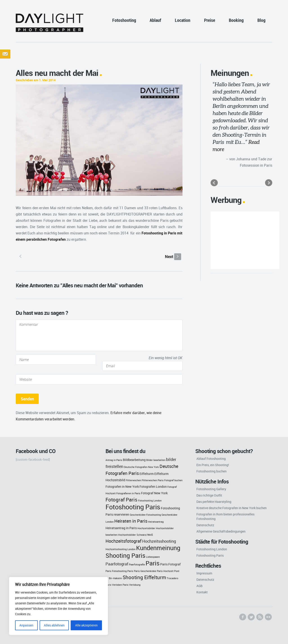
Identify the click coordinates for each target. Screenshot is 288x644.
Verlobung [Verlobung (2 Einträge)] (135, 585)
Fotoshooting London (212, 549)
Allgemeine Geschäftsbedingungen (221, 531)
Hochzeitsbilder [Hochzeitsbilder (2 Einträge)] (146, 528)
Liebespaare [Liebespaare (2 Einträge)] (153, 557)
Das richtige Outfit (209, 495)
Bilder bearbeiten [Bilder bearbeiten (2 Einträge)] (156, 460)
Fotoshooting (124, 20)
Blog (261, 20)
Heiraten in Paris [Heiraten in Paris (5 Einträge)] (131, 521)
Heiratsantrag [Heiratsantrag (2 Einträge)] (156, 522)
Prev (214, 183)
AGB (199, 586)
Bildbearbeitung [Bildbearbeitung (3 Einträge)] (134, 460)
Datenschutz (205, 525)
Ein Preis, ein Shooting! (213, 465)
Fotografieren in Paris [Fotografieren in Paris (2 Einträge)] (128, 493)
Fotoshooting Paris (210, 555)
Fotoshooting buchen (211, 471)
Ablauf (155, 20)
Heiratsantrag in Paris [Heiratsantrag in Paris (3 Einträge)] (121, 528)
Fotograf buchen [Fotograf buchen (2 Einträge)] (173, 480)
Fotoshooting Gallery (211, 489)
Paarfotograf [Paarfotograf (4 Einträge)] (117, 564)
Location (183, 20)
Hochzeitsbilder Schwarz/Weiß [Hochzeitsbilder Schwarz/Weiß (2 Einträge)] (136, 535)
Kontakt (202, 592)
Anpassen (26, 625)
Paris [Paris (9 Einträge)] (153, 563)
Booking (236, 20)
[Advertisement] (245, 240)
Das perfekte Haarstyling (214, 502)
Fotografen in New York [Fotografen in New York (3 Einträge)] (122, 486)
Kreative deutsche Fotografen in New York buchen (232, 508)
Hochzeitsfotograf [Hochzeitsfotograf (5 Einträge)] (124, 541)
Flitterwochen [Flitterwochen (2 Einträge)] (133, 480)
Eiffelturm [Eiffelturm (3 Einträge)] (147, 474)
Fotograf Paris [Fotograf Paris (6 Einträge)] (121, 500)
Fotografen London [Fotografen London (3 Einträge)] (153, 486)
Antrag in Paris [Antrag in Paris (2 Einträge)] (114, 460)
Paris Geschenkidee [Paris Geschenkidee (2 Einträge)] (145, 571)
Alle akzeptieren (86, 625)
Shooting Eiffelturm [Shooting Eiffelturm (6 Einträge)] (144, 577)
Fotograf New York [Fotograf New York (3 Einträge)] (154, 493)
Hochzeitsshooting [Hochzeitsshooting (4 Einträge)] (159, 541)
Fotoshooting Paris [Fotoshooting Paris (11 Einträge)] (133, 507)
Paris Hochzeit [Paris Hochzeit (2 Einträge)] (165, 571)
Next (173, 256)
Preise (210, 20)
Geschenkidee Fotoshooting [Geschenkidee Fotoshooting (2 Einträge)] (145, 515)
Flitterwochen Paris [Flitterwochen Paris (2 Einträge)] (153, 480)
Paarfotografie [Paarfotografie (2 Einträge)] (137, 565)
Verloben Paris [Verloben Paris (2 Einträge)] (120, 585)
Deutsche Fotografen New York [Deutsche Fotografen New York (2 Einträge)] (141, 467)
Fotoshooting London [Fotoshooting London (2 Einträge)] (150, 501)
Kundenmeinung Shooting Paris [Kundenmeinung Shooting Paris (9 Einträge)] (143, 552)
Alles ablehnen (54, 625)
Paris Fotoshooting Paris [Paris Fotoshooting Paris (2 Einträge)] (119, 571)
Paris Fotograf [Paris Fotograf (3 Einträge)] (170, 564)
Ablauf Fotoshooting (211, 459)
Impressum (204, 573)
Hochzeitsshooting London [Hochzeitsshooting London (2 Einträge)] (120, 549)
